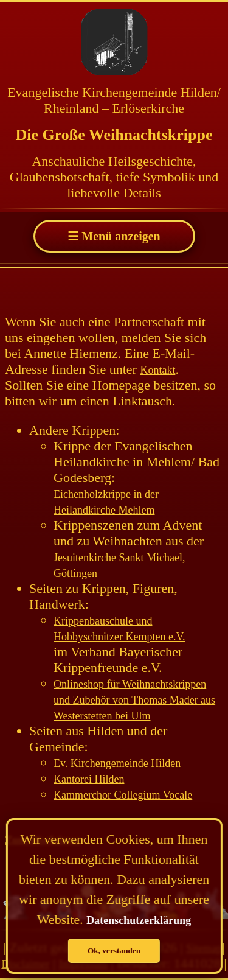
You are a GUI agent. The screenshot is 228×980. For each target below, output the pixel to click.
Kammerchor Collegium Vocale (123, 795)
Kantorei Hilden (89, 779)
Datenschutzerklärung (139, 920)
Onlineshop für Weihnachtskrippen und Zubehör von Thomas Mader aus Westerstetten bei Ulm (134, 700)
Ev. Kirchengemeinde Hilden (117, 763)
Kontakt (157, 370)
